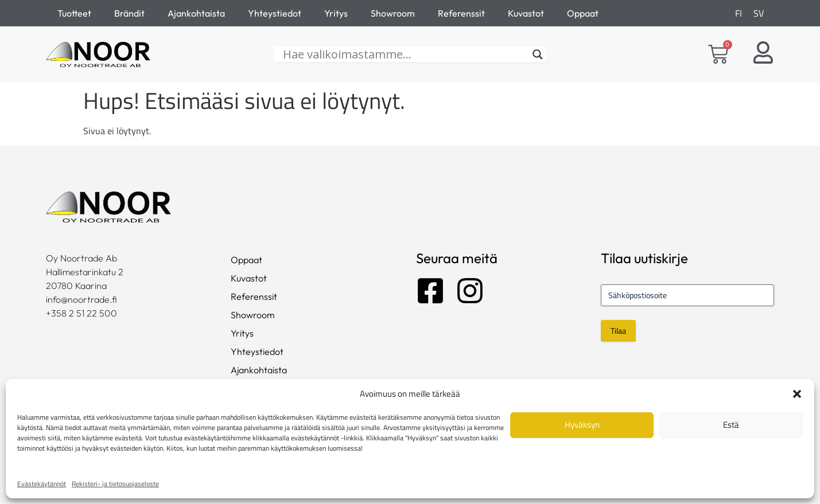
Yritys (336, 13)
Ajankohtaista (196, 13)
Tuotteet (74, 13)
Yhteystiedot (275, 13)
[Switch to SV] (759, 13)
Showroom (393, 13)
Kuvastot (526, 13)
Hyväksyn (582, 425)
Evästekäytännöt (42, 484)
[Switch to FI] (739, 13)
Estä (731, 425)
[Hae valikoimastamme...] (405, 55)
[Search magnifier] (538, 55)
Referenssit (461, 13)
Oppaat (583, 13)
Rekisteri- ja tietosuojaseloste (115, 484)
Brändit (129, 13)
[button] (797, 394)
